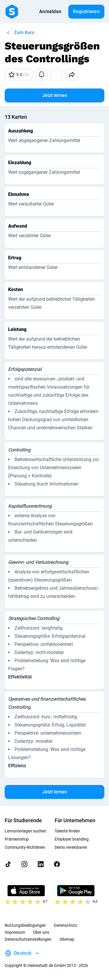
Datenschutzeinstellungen (28, 939)
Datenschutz (66, 925)
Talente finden (67, 831)
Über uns (41, 932)
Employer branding (72, 839)
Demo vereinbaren (71, 847)
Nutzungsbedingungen (25, 925)
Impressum (15, 932)
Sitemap (67, 939)
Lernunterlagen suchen (25, 831)
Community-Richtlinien (25, 847)
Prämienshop (17, 839)
